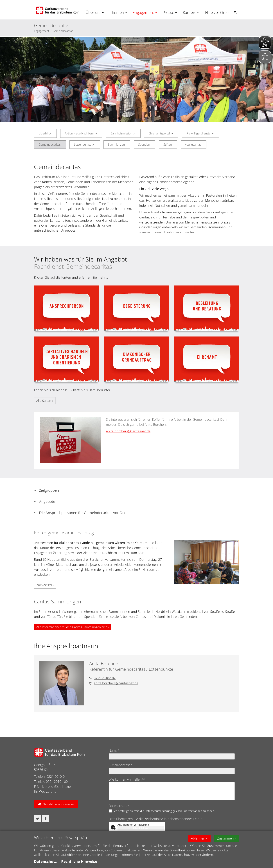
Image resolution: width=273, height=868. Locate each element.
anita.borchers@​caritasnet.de (128, 431)
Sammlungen (116, 145)
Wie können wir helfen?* (127, 779)
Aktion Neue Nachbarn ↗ (81, 133)
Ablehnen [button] (198, 838)
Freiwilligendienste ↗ (200, 133)
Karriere (190, 12)
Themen (117, 12)
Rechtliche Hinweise (79, 861)
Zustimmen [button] (225, 838)
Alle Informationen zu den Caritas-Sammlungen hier (72, 627)
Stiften (168, 145)
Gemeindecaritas (63, 31)
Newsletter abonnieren (58, 804)
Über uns (93, 12)
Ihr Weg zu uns (45, 791)
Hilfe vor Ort (215, 12)
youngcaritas (193, 145)
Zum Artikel (44, 585)
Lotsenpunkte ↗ (84, 145)
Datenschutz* (119, 806)
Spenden (144, 145)
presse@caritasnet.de (60, 787)
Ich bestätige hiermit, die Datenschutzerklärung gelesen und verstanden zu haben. (164, 811)
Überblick (45, 133)
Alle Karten (44, 401)
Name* (114, 750)
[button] (235, 12)
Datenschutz (45, 861)
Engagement (143, 12)
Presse (168, 12)
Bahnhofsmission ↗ (123, 133)
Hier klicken (140, 828)
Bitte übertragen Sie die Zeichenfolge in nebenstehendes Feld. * (156, 819)
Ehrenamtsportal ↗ (161, 133)
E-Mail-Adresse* (120, 765)
